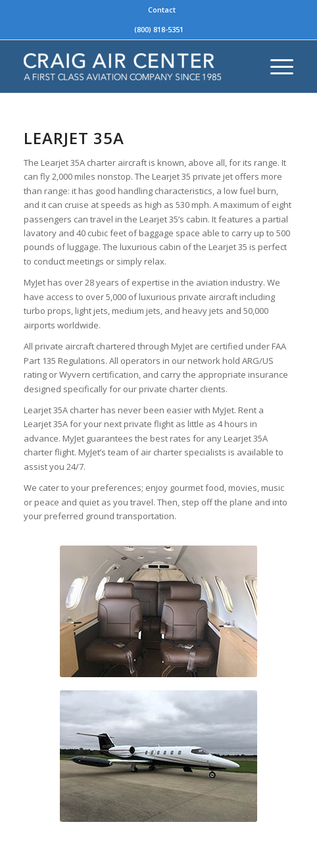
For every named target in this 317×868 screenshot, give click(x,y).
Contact (162, 10)
